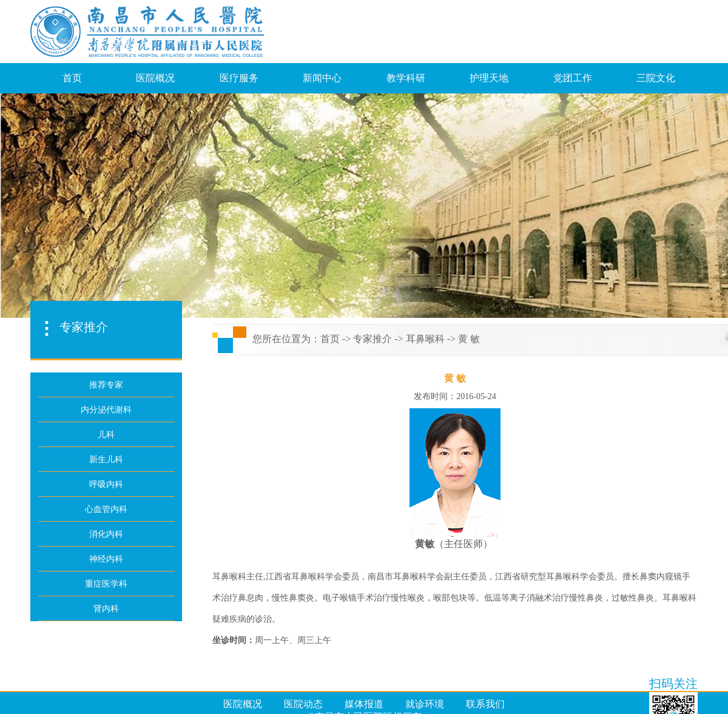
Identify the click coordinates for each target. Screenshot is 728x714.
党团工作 (573, 78)
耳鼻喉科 (425, 339)
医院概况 (155, 78)
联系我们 (485, 704)
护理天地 (489, 78)
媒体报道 (364, 704)
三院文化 (656, 78)
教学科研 (406, 78)
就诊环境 (425, 704)
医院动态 (303, 704)
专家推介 (372, 339)
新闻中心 (322, 78)
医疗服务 (239, 78)
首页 (72, 78)
